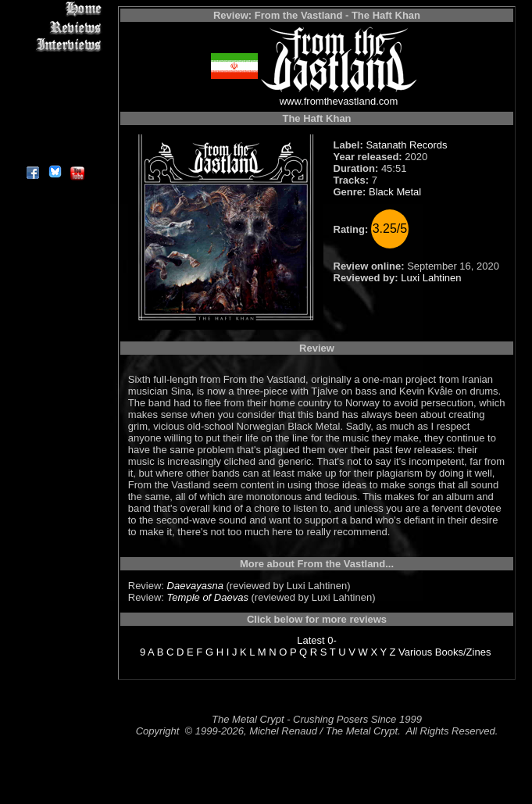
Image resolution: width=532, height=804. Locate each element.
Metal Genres (54, 99)
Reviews (54, 27)
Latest (311, 640)
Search (54, 117)
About (54, 153)
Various (415, 652)
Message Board (54, 81)
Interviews (54, 45)
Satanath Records (406, 145)
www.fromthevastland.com (339, 101)
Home (54, 9)
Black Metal (395, 192)
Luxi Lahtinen (431, 278)
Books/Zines (463, 652)
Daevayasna (195, 586)
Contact (54, 135)
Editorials (54, 63)
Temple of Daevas (208, 597)
